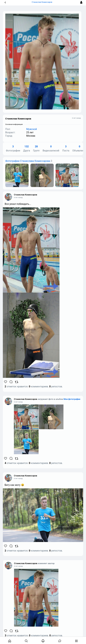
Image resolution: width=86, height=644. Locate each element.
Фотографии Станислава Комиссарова (28, 161)
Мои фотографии (72, 399)
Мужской (32, 129)
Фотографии (13, 149)
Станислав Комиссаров (26, 195)
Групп (36, 149)
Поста (66, 149)
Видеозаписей (51, 149)
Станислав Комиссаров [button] (43, 2)
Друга (27, 149)
